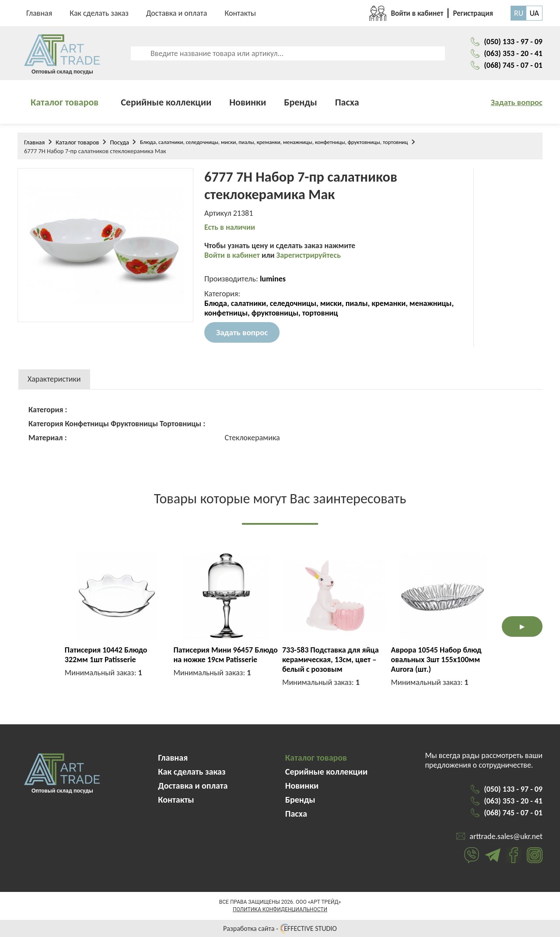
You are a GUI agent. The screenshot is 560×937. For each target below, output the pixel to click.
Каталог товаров (65, 102)
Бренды (301, 102)
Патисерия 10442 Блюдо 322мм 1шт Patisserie (106, 655)
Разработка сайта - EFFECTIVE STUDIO (280, 928)
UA (534, 13)
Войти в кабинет (233, 255)
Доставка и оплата (177, 13)
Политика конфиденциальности (280, 909)
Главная (39, 13)
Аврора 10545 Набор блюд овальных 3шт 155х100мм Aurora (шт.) (436, 660)
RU (519, 13)
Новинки (248, 102)
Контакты (240, 13)
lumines (273, 279)
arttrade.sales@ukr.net (506, 836)
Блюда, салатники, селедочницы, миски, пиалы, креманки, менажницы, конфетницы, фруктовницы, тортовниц (274, 142)
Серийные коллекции (166, 102)
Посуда (119, 142)
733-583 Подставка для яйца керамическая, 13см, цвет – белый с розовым (331, 660)
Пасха (347, 102)
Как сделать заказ (99, 13)
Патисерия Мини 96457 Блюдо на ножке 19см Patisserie (225, 655)
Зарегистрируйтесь (309, 255)
